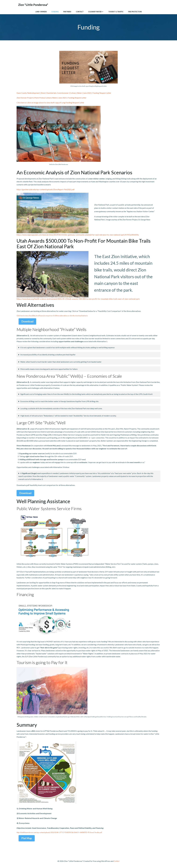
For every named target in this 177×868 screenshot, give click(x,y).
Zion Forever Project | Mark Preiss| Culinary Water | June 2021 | (42, 98)
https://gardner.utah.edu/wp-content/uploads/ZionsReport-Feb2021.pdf (46, 190)
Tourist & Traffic (116, 12)
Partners (67, 12)
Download (27, 322)
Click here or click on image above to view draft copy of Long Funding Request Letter (50, 103)
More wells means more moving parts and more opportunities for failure (49, 369)
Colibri (117, 861)
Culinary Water (96, 12)
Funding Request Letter (77, 98)
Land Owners (41, 12)
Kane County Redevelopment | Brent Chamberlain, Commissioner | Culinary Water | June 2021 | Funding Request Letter (64, 93)
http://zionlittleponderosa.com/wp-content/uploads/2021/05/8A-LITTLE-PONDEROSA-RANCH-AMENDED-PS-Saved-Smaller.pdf (59, 833)
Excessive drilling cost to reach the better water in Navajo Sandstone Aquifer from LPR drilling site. (60, 401)
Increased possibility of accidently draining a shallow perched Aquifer (48, 355)
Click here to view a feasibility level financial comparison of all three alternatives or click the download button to (52, 316)
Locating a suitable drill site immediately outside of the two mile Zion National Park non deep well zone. (61, 409)
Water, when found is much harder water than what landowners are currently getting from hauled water (61, 362)
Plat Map (27, 838)
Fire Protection (135, 12)
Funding (55, 12)
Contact (80, 12)
